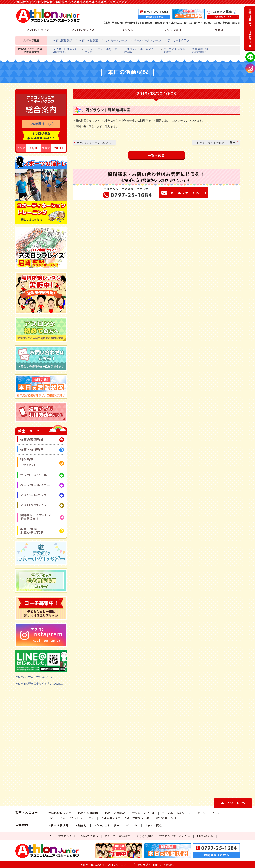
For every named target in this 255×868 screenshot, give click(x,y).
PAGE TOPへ (233, 803)
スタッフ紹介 (173, 30)
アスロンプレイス (83, 30)
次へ (93, 143)
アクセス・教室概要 (117, 836)
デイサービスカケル (64, 51)
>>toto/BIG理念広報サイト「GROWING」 (41, 684)
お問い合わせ (205, 836)
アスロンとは (67, 836)
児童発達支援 (199, 51)
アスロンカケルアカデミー (139, 51)
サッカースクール (116, 40)
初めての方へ (90, 836)
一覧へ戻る (156, 155)
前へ (217, 143)
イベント (128, 30)
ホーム (48, 836)
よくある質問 (145, 836)
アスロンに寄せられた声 (175, 836)
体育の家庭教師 (63, 40)
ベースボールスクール (147, 40)
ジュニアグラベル (173, 51)
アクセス (218, 30)
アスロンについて (38, 30)
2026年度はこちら (41, 124)
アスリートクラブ (179, 40)
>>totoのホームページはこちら (34, 677)
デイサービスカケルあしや (99, 51)
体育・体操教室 (89, 40)
